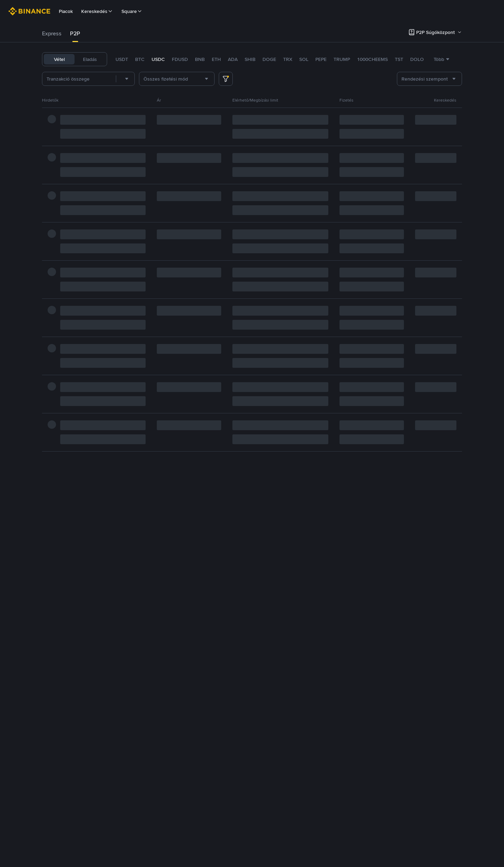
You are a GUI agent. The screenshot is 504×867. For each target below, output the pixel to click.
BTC (140, 59)
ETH (216, 59)
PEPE (321, 59)
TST (399, 59)
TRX (288, 59)
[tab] (52, 34)
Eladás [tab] (90, 59)
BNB (200, 59)
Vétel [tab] (59, 59)
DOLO (417, 59)
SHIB (250, 59)
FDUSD (180, 59)
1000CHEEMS (372, 59)
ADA (233, 59)
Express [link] (52, 33)
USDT (122, 59)
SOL (304, 59)
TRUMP (342, 59)
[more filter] (226, 79)
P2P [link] (75, 33)
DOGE (269, 59)
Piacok (66, 11)
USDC (158, 59)
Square (132, 11)
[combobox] (125, 79)
